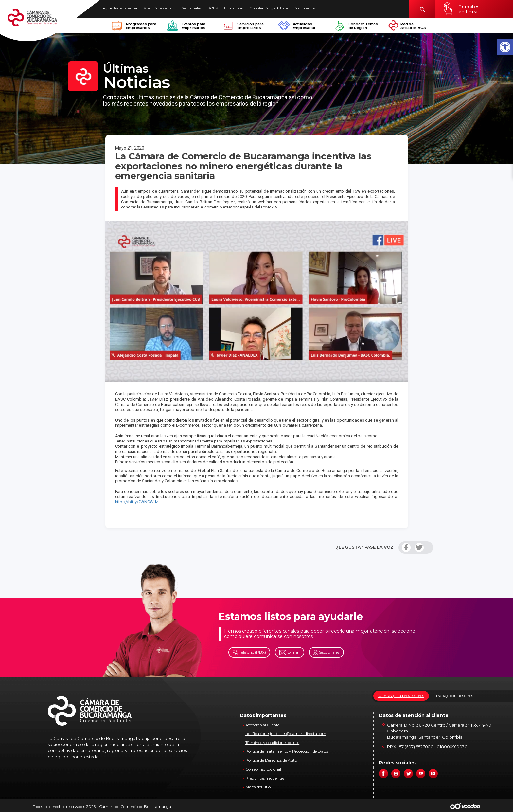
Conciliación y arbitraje (268, 8)
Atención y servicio (159, 8)
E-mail (290, 652)
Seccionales (191, 8)
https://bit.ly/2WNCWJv (136, 502)
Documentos (304, 8)
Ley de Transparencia (119, 8)
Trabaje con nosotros (454, 696)
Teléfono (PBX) (249, 652)
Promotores (234, 8)
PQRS (213, 8)
